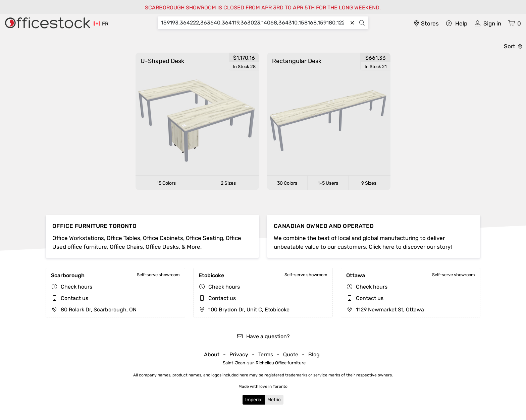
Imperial (254, 400)
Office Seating (204, 238)
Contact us (74, 298)
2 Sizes (228, 183)
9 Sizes (369, 183)
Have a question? (263, 336)
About (212, 354)
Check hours (76, 287)
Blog (314, 354)
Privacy (239, 354)
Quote (291, 354)
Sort (513, 46)
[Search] (254, 23)
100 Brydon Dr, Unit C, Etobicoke (244, 310)
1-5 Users (328, 183)
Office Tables (123, 238)
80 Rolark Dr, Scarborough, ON (94, 310)
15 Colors (166, 183)
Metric (274, 400)
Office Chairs (126, 247)
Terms (266, 354)
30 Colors (287, 183)
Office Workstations (78, 238)
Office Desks (162, 247)
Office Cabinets (163, 238)
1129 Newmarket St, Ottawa (385, 310)
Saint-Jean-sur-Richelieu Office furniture (264, 363)
